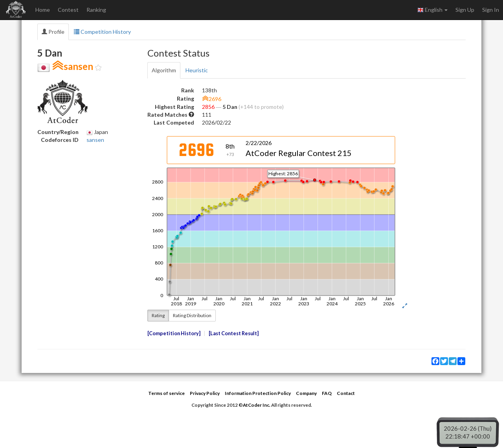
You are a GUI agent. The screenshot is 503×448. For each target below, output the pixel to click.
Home (43, 10)
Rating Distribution (192, 315)
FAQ (327, 393)
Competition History (102, 32)
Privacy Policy (205, 393)
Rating (158, 315)
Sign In (491, 10)
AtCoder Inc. (257, 405)
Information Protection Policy (258, 393)
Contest (68, 10)
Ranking (96, 10)
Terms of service (166, 393)
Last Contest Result (234, 333)
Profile (53, 32)
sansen (95, 140)
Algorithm (164, 70)
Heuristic (197, 70)
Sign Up (465, 10)
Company (306, 393)
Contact (346, 393)
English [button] (432, 10)
